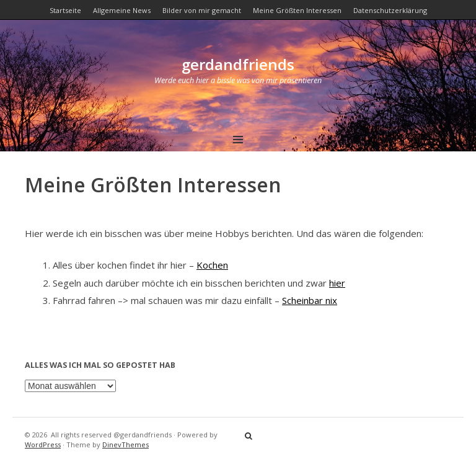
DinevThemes (126, 444)
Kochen (212, 265)
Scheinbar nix (310, 300)
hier (337, 283)
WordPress (43, 444)
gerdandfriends (238, 64)
